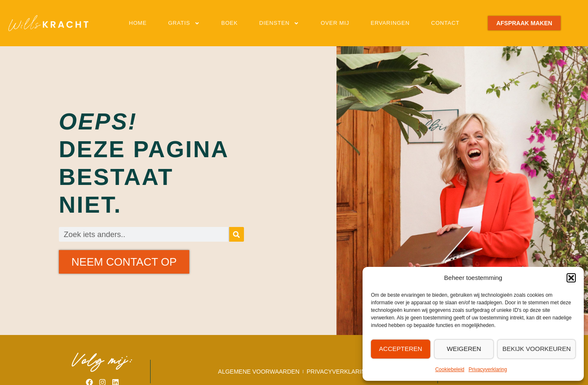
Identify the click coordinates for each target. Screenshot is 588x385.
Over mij (335, 23)
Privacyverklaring (488, 369)
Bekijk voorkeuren (536, 349)
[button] (571, 278)
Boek (229, 23)
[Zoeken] (237, 234)
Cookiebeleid (450, 369)
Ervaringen (390, 23)
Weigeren (464, 349)
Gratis (184, 23)
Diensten (279, 23)
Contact (445, 23)
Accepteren (401, 349)
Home (138, 23)
